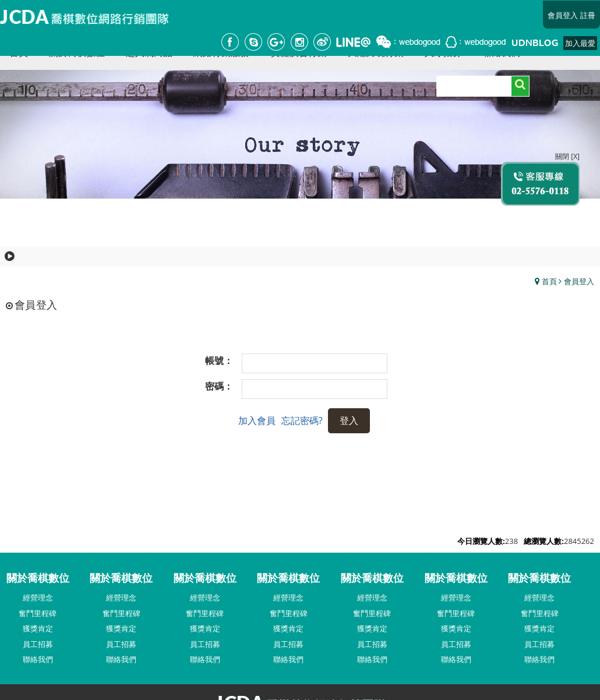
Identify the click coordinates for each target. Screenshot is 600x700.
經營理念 (38, 598)
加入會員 (257, 420)
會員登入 (563, 15)
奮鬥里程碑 (38, 613)
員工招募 (38, 644)
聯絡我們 (38, 659)
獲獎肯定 (38, 628)
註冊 (588, 15)
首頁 (549, 281)
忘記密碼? (302, 420)
